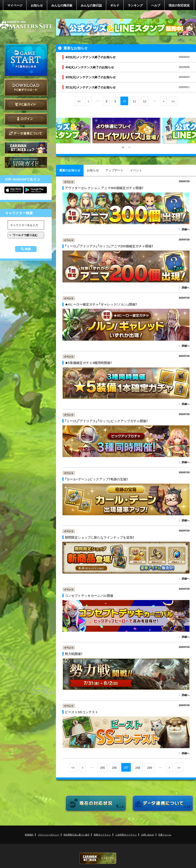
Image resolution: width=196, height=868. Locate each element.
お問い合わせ (148, 834)
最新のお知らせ (70, 170)
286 (114, 768)
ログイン (26, 119)
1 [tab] (123, 147)
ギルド (115, 5)
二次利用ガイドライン (126, 834)
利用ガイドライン (102, 834)
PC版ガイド (26, 104)
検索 (28, 249)
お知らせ (37, 5)
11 (134, 101)
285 (102, 768)
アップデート (114, 170)
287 (126, 767)
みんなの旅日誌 (91, 5)
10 (124, 101)
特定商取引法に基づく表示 (76, 834)
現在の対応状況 (179, 5)
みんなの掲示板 (62, 5)
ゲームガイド (26, 162)
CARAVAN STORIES (98, 858)
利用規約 (29, 834)
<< (79, 101)
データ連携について (26, 133)
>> (173, 101)
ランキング (135, 5)
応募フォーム (165, 834)
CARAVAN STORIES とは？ (26, 148)
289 (150, 768)
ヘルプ (156, 5)
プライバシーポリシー (48, 834)
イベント (136, 170)
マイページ (15, 5)
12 (145, 101)
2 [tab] (129, 147)
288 (138, 768)
